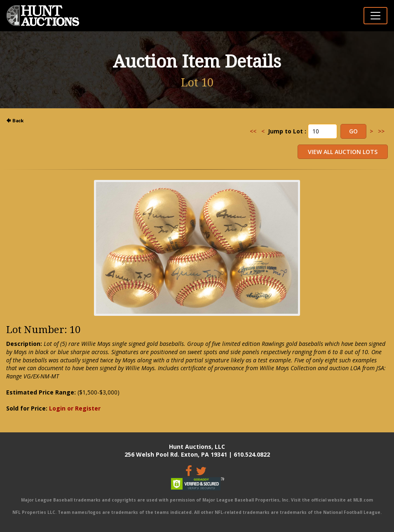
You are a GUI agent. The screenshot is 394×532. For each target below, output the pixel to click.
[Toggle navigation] (375, 16)
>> (381, 131)
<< (253, 131)
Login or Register (75, 408)
